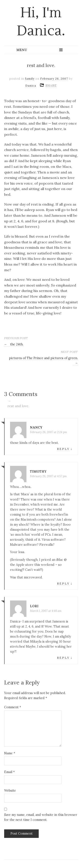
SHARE (51, 86)
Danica (31, 86)
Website (10, 791)
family (30, 79)
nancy (36, 427)
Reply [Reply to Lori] (63, 658)
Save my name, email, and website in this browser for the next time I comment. (41, 817)
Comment (13, 707)
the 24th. (14, 344)
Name (10, 753)
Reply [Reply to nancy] (63, 449)
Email (9, 772)
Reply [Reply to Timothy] (63, 584)
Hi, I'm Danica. (41, 22)
